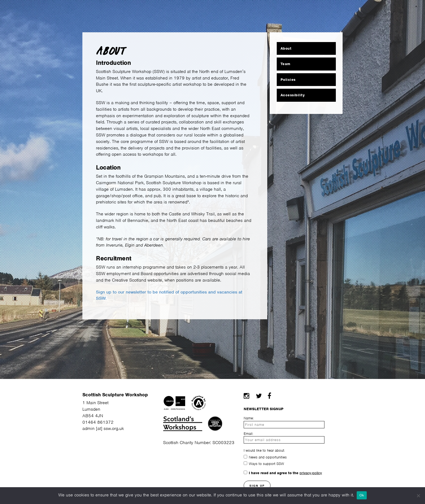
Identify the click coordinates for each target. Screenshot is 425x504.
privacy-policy (311, 473)
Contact (331, 10)
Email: (248, 434)
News (272, 10)
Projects (300, 10)
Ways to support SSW (266, 464)
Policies (288, 80)
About (69, 10)
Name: (249, 418)
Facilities (99, 10)
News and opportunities (268, 457)
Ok (362, 495)
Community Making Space (222, 10)
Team (286, 64)
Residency (134, 10)
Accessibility (293, 95)
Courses (168, 10)
